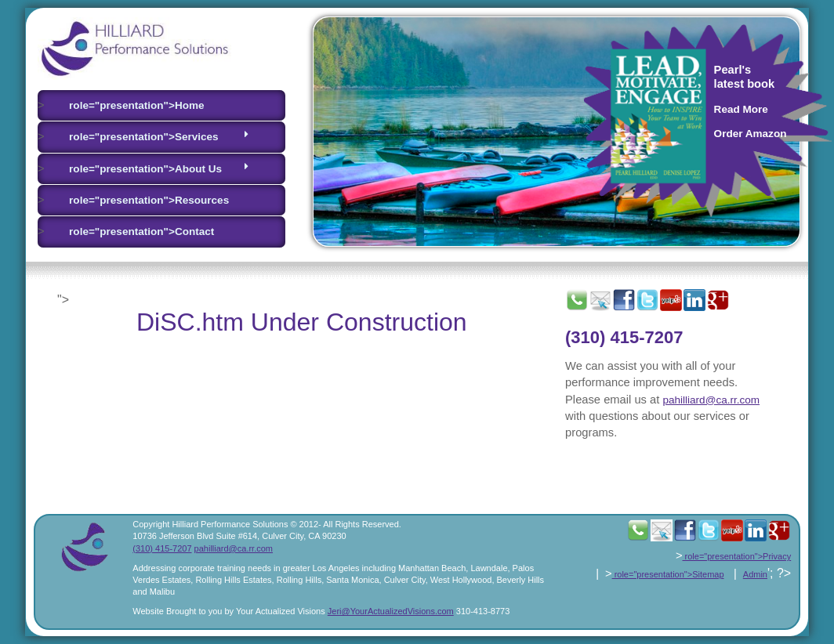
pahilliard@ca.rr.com (711, 400)
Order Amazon (751, 134)
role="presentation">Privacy (737, 556)
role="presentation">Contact (141, 232)
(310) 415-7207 (624, 337)
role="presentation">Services (159, 136)
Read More (741, 109)
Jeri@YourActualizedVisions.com (391, 611)
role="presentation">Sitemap (668, 574)
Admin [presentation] (755, 574)
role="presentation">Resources (149, 200)
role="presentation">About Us (159, 168)
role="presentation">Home (136, 105)
